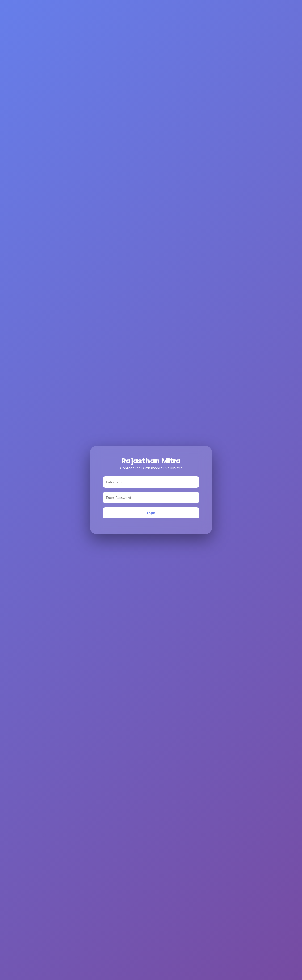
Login (151, 513)
